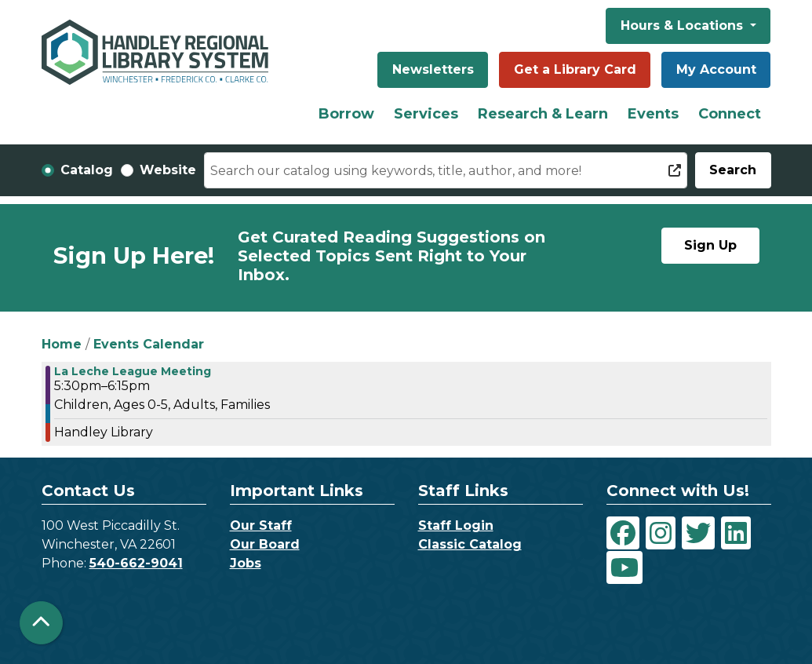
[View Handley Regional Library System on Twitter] (698, 533)
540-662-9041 (136, 563)
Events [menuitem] (653, 114)
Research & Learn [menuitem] (543, 114)
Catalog (87, 170)
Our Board (265, 544)
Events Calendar (149, 344)
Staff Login (456, 525)
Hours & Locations (684, 26)
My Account (716, 69)
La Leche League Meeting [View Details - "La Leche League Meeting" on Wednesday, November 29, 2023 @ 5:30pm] (133, 371)
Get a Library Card (575, 69)
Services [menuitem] (426, 114)
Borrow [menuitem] (346, 114)
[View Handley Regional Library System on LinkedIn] (736, 533)
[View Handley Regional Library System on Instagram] (661, 533)
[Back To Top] (41, 623)
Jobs (246, 563)
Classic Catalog (470, 544)
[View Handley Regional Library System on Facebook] (623, 533)
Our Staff (261, 525)
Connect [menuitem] (730, 114)
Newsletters (433, 69)
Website (168, 170)
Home (62, 344)
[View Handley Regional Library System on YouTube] (624, 567)
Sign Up (710, 245)
